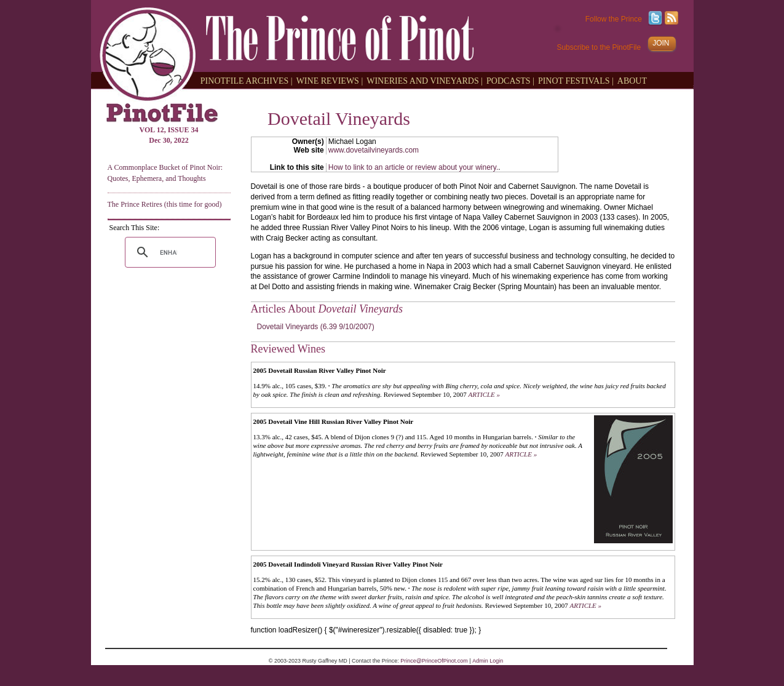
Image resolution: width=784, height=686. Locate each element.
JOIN (661, 43)
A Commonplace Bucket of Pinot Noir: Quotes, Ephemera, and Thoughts (165, 173)
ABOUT (632, 80)
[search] (168, 252)
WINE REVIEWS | (330, 80)
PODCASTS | (510, 80)
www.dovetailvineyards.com (374, 150)
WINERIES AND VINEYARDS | (425, 80)
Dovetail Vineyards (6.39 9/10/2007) (316, 327)
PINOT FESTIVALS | (576, 80)
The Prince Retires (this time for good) (165, 204)
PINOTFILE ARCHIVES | (247, 80)
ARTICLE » (484, 394)
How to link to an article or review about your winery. (414, 167)
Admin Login (488, 661)
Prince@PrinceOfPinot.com (434, 661)
